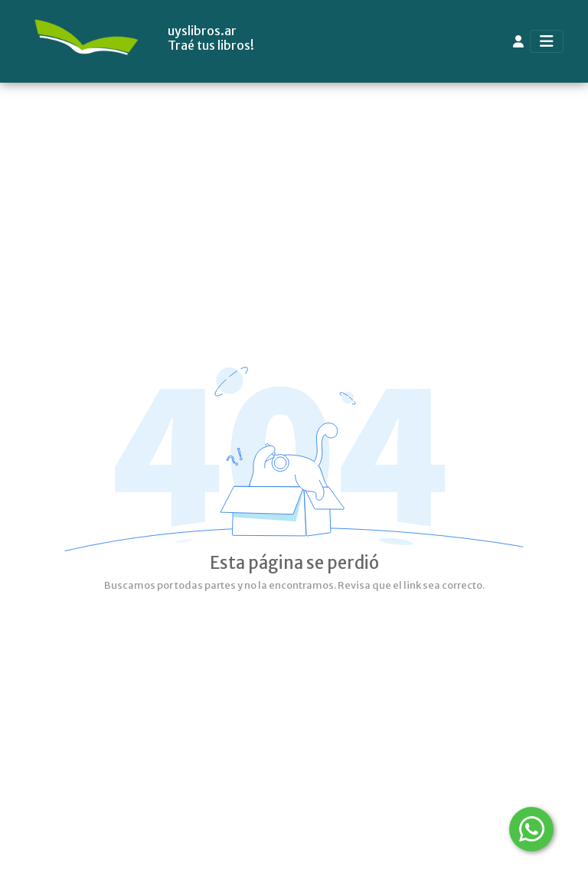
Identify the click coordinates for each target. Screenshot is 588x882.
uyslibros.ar (202, 31)
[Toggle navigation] (547, 41)
